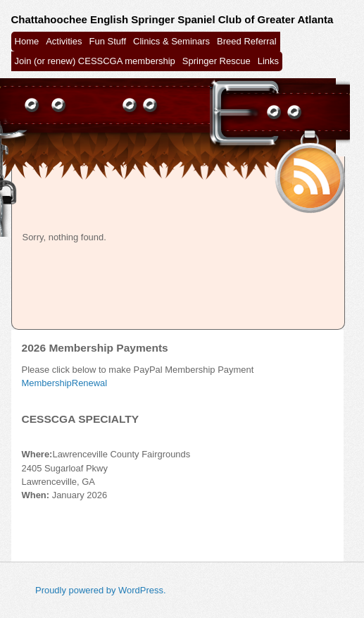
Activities (64, 41)
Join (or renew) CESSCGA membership (95, 61)
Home (27, 41)
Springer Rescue (216, 61)
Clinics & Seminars (171, 41)
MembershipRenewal (65, 383)
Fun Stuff (108, 41)
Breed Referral (247, 41)
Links (268, 61)
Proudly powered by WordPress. (101, 590)
